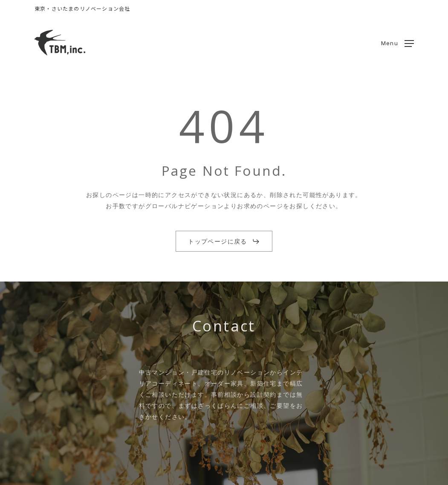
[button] (397, 43)
